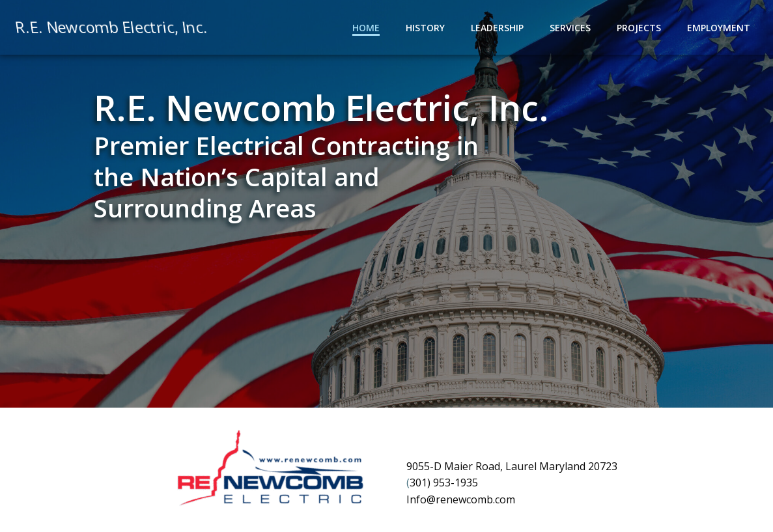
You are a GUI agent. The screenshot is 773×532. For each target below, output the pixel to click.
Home (366, 28)
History (425, 28)
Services (570, 28)
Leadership (497, 28)
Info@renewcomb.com (461, 499)
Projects (639, 28)
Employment (719, 28)
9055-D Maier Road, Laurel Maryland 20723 (512, 466)
